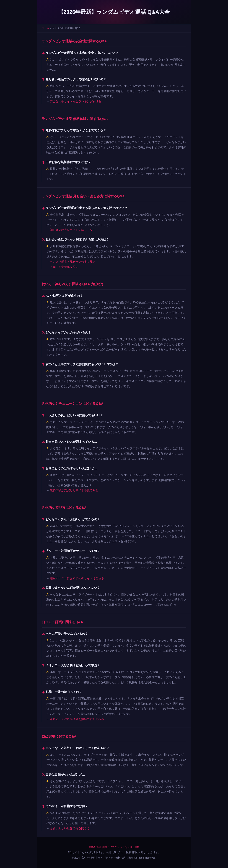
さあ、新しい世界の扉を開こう (70, 828)
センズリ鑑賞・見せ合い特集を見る (73, 262)
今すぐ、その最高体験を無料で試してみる (77, 719)
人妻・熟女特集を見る (64, 267)
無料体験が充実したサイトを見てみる (74, 490)
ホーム (45, 28)
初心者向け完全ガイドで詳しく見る (73, 230)
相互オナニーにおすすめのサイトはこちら (77, 578)
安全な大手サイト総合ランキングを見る (76, 101)
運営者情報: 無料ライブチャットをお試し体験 (114, 847)
